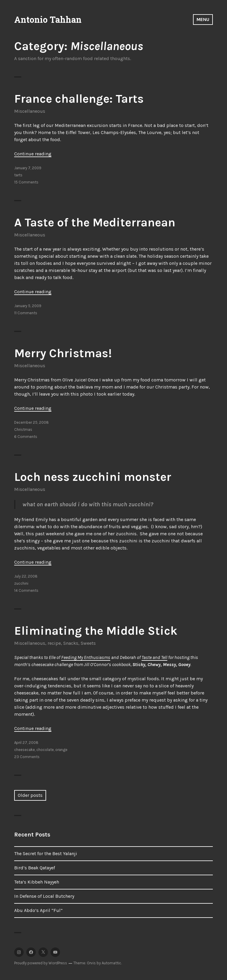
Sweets (88, 643)
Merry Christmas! (63, 353)
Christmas (23, 429)
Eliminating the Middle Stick (96, 631)
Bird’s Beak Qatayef (35, 868)
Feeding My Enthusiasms (86, 657)
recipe (54, 643)
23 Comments (27, 757)
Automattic (111, 963)
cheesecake (25, 750)
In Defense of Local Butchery (44, 896)
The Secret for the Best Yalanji (46, 854)
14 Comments (26, 590)
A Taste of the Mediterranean (95, 222)
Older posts (30, 795)
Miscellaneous (30, 111)
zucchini (21, 583)
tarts (18, 175)
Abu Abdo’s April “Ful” (38, 910)
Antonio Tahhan (48, 20)
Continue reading (33, 154)
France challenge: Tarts (79, 99)
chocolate (45, 750)
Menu (203, 19)
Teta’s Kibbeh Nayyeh (37, 882)
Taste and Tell (154, 657)
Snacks (71, 643)
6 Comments (26, 437)
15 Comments (26, 182)
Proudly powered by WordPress (41, 963)
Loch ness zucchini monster (93, 477)
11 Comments (26, 313)
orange (61, 750)
